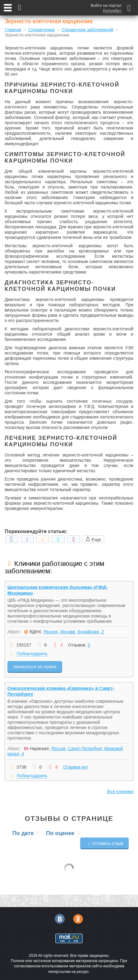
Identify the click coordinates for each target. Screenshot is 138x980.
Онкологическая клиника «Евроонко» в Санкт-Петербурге (61, 691)
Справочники (41, 30)
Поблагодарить (32, 654)
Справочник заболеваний (87, 30)
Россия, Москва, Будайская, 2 (74, 632)
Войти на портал (106, 5)
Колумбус (112, 11)
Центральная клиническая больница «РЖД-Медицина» (58, 590)
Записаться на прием (35, 667)
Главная (13, 30)
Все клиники (120, 791)
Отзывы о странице (69, 819)
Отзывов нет (76, 767)
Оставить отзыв (104, 843)
